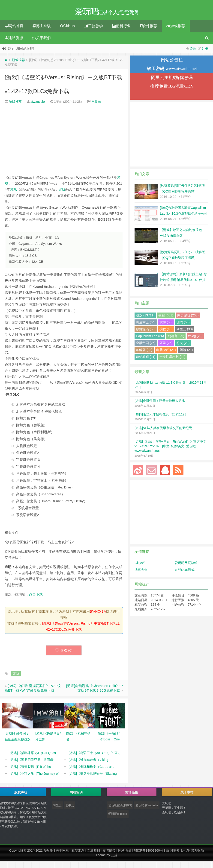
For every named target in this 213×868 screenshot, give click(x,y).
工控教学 (93, 27)
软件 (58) (166, 324)
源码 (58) (183, 324)
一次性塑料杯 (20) (172, 358)
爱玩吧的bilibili (118, 815)
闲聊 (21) (186, 351)
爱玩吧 (48, 852)
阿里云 (57, 807)
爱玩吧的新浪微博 (120, 807)
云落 (114, 856)
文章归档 (93, 852)
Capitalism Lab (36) (150, 337)
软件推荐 (148, 27)
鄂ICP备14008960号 (148, 852)
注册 (205, 50)
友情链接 (109, 852)
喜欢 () (64, 652)
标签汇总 (78, 852)
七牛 (187, 852)
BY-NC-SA (98, 613)
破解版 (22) (144, 351)
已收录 (96, 103)
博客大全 (141, 571)
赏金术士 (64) (146, 324)
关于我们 (42, 39)
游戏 (13, 191)
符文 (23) (183, 344)
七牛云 (70, 807)
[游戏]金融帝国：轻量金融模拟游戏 (160, 402)
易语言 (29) (176, 337)
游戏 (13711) (145, 317)
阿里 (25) (166, 344)
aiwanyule (38, 103)
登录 (193, 50)
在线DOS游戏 (185, 571)
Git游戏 (140, 564)
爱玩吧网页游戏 (186, 564)
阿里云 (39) (185, 330)
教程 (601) (166, 317)
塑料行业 (121, 27)
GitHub (67, 27)
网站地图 (125, 852)
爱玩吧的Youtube (147, 807)
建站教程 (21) (146, 358)
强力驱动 (197, 852)
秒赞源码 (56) (146, 330)
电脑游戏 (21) (166, 351)
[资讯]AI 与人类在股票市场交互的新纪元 (163, 429)
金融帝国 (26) (146, 344)
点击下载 (36, 596)
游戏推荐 (176, 27)
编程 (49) (166, 330)
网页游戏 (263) (188, 317)
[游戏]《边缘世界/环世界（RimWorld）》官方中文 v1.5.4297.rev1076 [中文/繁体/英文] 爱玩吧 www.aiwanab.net (170, 447)
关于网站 (62, 852)
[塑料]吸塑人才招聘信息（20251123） (162, 416)
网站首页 (14, 27)
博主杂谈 (42, 27)
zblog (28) (195, 337)
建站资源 (14, 39)
